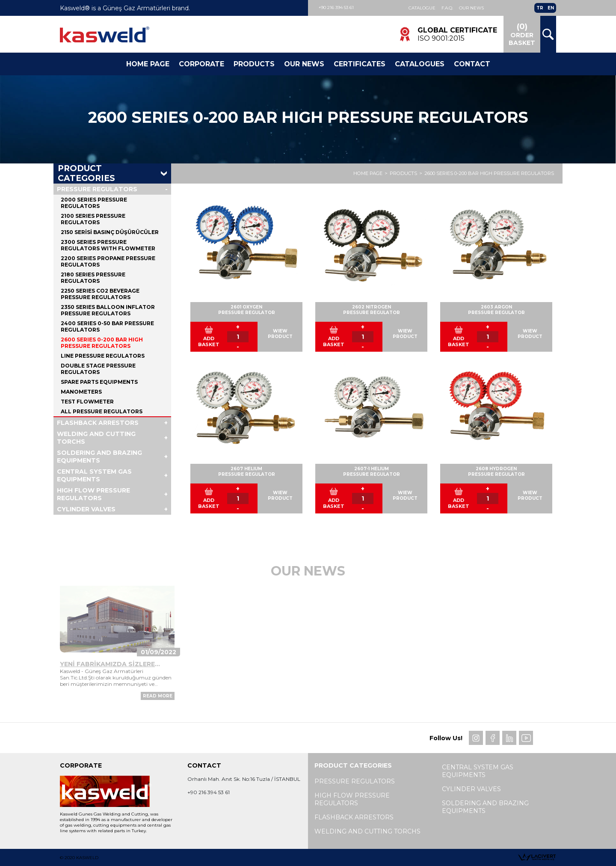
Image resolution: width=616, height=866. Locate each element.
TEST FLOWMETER (87, 402)
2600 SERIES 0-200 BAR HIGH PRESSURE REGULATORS (489, 174)
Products (254, 64)
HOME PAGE (368, 174)
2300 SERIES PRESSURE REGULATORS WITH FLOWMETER (108, 245)
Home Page (148, 64)
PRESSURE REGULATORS (97, 189)
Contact (472, 64)
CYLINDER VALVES (86, 509)
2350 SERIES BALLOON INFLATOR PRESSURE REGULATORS (108, 310)
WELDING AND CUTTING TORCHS (96, 438)
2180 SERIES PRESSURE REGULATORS (93, 278)
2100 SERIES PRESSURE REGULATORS (93, 219)
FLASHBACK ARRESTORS (98, 423)
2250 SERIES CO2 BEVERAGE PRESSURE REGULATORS (100, 294)
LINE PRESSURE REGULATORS (103, 356)
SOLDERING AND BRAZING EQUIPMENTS (99, 457)
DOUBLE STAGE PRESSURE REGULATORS (98, 369)
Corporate (201, 64)
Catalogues (420, 64)
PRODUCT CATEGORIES (86, 174)
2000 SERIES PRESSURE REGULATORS (94, 203)
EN (551, 8)
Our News (471, 8)
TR (540, 8)
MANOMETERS (81, 392)
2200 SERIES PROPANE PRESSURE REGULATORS (108, 261)
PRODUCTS (403, 174)
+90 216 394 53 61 (336, 7)
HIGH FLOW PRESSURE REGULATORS (93, 494)
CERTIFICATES (360, 64)
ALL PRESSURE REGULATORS (102, 411)
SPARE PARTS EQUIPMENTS (99, 382)
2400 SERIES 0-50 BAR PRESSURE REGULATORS (107, 326)
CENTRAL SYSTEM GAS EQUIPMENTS (94, 475)
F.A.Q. (447, 8)
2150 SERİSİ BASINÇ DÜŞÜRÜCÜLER (110, 232)
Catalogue (422, 8)
